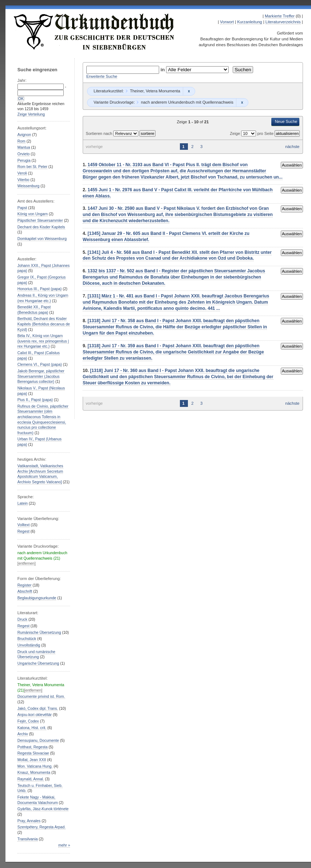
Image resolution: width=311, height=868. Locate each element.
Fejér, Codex (28, 721)
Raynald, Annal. (31, 779)
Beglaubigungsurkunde (37, 598)
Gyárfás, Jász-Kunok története (43, 809)
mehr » (64, 845)
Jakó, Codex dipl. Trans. (38, 709)
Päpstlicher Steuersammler (40, 221)
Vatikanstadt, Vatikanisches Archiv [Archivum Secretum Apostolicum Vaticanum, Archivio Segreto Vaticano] (40, 474)
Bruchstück (27, 639)
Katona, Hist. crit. (32, 728)
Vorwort (227, 22)
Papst (22, 208)
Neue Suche (286, 121)
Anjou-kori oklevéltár (35, 715)
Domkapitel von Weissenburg (42, 239)
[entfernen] (27, 563)
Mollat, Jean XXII (32, 760)
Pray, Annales (29, 821)
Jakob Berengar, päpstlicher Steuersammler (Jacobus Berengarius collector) (41, 376)
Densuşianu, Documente (38, 741)
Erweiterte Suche (102, 76)
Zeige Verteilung (31, 114)
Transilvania (28, 839)
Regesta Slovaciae (33, 753)
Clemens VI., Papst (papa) (40, 365)
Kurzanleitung (249, 22)
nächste (292, 147)
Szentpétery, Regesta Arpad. (42, 827)
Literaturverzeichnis (283, 22)
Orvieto (24, 154)
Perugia (24, 161)
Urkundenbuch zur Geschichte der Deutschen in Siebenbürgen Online (94, 32)
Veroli (22, 173)
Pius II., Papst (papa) (35, 400)
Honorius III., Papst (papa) (40, 289)
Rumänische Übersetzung (39, 633)
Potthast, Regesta (33, 747)
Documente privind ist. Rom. (41, 697)
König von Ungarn (33, 214)
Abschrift (25, 591)
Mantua (24, 147)
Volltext (24, 525)
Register (25, 585)
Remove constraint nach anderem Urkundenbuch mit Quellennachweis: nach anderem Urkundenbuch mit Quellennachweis (242, 103)
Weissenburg (29, 186)
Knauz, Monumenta (34, 773)
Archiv (23, 734)
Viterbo (23, 180)
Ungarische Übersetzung (38, 663)
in (164, 70)
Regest (23, 531)
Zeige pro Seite (252, 133)
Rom (21, 141)
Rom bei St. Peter (32, 167)
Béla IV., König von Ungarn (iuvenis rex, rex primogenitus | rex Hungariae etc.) (43, 341)
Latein (23, 503)
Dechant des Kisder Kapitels (41, 227)
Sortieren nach (99, 133)
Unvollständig (29, 645)
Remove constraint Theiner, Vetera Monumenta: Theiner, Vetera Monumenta (189, 91)
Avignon (24, 135)
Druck (22, 619)
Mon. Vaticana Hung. (35, 766)
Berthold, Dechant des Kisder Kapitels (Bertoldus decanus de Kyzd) (44, 324)
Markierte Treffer (280, 16)
